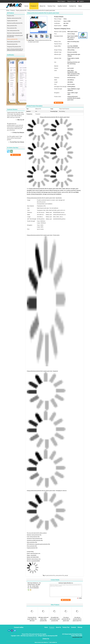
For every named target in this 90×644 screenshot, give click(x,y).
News (80, 6)
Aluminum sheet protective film (15, 33)
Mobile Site (46, 639)
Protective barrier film (12, 44)
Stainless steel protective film (14, 18)
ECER (56, 636)
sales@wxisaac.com (35, 553)
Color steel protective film (13, 31)
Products (33, 6)
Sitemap (80, 627)
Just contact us (53, 642)
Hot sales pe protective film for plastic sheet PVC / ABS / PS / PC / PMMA (77, 621)
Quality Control (62, 6)
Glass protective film (12, 26)
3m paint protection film (50, 575)
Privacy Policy (25, 634)
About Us (42, 6)
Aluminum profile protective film (15, 23)
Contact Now (59, 103)
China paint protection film (35, 634)
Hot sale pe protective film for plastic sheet (66, 619)
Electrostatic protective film (14, 42)
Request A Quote (71, 1)
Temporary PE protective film (14, 47)
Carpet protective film (12, 21)
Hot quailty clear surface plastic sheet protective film (55, 619)
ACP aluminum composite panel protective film (38, 544)
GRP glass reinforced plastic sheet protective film (43, 619)
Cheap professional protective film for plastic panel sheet (41, 491)
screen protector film (60, 575)
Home (26, 6)
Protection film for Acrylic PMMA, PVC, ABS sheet (32, 619)
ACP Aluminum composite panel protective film (15, 36)
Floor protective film (12, 28)
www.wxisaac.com (36, 559)
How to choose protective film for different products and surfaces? (15, 50)
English (82, 1)
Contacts (74, 627)
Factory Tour (52, 6)
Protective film (11, 16)
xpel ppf (66, 575)
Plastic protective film (21, 10)
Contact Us (73, 6)
